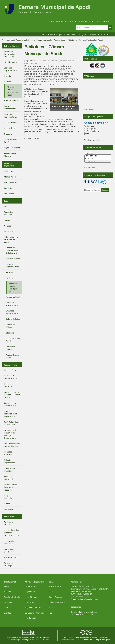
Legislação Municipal (34, 618)
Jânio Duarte (32, 61)
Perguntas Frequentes (66, 34)
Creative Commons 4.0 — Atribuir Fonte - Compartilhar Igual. (86, 639)
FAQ (51, 608)
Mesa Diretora (31, 597)
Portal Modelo (45, 637)
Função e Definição (12, 597)
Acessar (109, 21)
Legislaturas (30, 592)
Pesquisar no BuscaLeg (95, 175)
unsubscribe (90, 168)
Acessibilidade (74, 21)
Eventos (8, 613)
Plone (47, 639)
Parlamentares (31, 586)
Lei (51, 34)
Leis (6, 201)
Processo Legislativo (9, 164)
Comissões (30, 602)
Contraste (98, 21)
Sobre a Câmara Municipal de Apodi (44, 40)
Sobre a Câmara (11, 46)
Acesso (7, 586)
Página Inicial (41, 34)
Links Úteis (9, 517)
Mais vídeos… (90, 109)
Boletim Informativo (58, 602)
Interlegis (26, 639)
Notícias (93, 34)
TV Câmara (89, 76)
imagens (82, 34)
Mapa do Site (59, 21)
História (8, 592)
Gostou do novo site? (96, 123)
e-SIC (51, 592)
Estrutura (8, 602)
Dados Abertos (55, 597)
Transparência (106, 34)
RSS (51, 613)
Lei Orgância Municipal (35, 613)
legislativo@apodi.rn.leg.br (87, 599)
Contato (87, 21)
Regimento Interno (33, 608)
